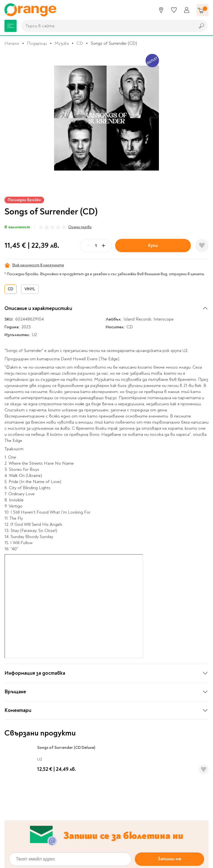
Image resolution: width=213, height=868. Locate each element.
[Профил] (187, 10)
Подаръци (37, 43)
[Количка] (202, 10)
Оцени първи (80, 227)
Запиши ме (169, 809)
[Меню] (11, 26)
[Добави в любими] (202, 246)
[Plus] (103, 246)
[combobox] (107, 26)
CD (80, 43)
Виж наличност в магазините (34, 265)
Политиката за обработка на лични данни (93, 823)
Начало (12, 43)
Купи (153, 245)
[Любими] (174, 10)
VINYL (30, 289)
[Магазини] (161, 10)
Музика (62, 43)
